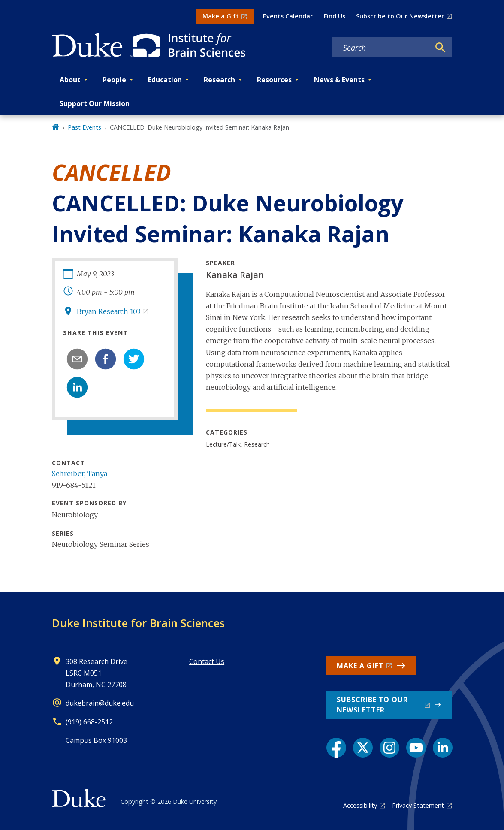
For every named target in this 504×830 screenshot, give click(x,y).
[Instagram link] (389, 748)
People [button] (114, 80)
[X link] (363, 748)
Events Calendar (288, 16)
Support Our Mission (95, 103)
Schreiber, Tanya (80, 474)
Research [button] (219, 80)
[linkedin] (77, 387)
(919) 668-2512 (89, 722)
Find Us (335, 16)
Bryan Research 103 (109, 311)
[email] (77, 359)
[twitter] (134, 359)
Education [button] (165, 80)
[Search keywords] (381, 48)
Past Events (85, 127)
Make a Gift (221, 16)
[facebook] (106, 359)
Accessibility (360, 805)
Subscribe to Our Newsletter (400, 16)
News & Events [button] (339, 80)
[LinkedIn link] (443, 748)
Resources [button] (274, 80)
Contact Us (207, 661)
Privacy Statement (418, 805)
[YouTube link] (416, 748)
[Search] (441, 48)
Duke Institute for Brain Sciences (138, 623)
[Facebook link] (336, 748)
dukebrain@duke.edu (100, 703)
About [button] (70, 80)
